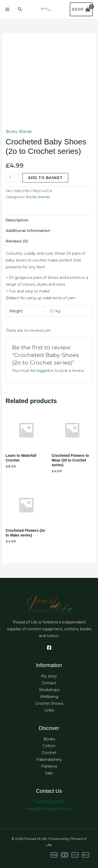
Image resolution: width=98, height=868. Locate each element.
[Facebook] (49, 648)
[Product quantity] (12, 178)
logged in (45, 371)
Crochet (49, 753)
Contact (49, 683)
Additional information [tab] (28, 231)
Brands (25, 132)
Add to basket (45, 178)
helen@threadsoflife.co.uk (49, 809)
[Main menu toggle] (7, 9)
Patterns (49, 766)
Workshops (49, 690)
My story (49, 676)
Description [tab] (17, 220)
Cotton (49, 746)
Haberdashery (49, 759)
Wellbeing (49, 697)
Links (49, 710)
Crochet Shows (49, 703)
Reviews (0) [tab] (17, 241)
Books (11, 132)
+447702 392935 (49, 802)
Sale (49, 773)
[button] (20, 9)
